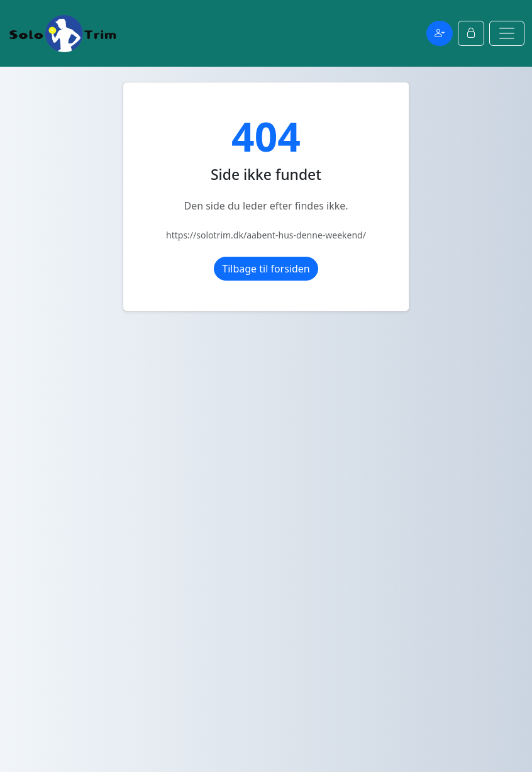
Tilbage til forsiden (266, 269)
